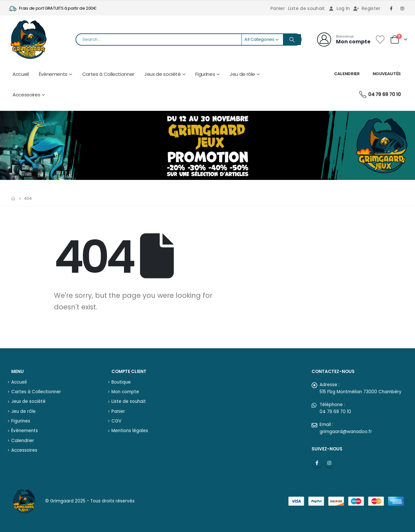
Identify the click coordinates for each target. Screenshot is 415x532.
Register (367, 8)
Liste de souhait (307, 8)
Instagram (329, 463)
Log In (339, 8)
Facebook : (317, 463)
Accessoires (26, 95)
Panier (278, 8)
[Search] (292, 40)
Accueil (21, 74)
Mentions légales (130, 431)
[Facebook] (392, 8)
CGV (116, 421)
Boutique (121, 382)
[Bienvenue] (344, 40)
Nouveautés (387, 74)
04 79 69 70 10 (380, 94)
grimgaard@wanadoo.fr (346, 432)
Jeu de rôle (242, 74)
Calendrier (347, 74)
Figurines (205, 74)
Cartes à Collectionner (108, 74)
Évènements (53, 74)
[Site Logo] (29, 40)
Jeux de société (163, 74)
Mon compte (125, 392)
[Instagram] (402, 8)
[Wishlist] (380, 40)
